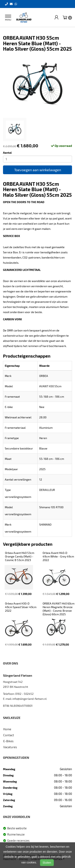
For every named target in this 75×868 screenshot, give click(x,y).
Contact (9, 735)
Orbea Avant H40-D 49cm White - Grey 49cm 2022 (59, 556)
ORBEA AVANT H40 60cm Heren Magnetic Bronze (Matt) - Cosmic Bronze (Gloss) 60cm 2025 (59, 609)
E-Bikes (8, 741)
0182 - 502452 (24, 694)
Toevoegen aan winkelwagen (38, 170)
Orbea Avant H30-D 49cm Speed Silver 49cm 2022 (21, 607)
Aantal (7, 153)
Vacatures (10, 747)
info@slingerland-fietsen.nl (29, 699)
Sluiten (47, 863)
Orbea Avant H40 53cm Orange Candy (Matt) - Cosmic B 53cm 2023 (20, 556)
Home (7, 729)
